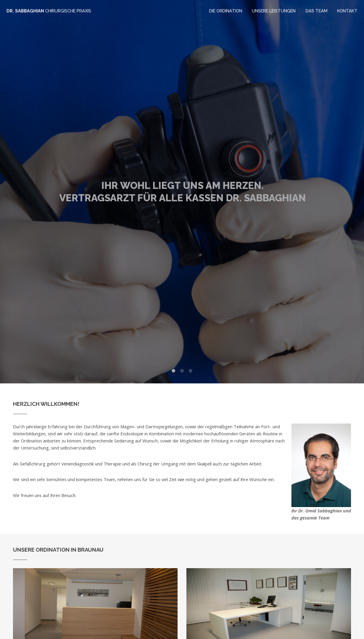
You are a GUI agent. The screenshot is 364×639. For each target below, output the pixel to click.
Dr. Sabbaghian (49, 11)
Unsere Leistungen (274, 11)
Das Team (317, 11)
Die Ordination (226, 11)
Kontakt (347, 11)
